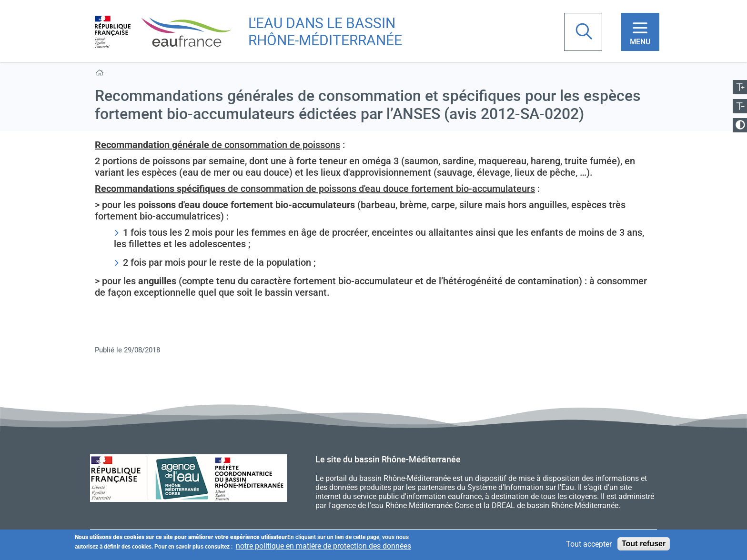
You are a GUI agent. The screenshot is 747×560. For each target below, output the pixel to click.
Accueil (101, 75)
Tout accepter (589, 545)
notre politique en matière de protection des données (323, 547)
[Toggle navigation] (640, 32)
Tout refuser (644, 545)
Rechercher (585, 32)
